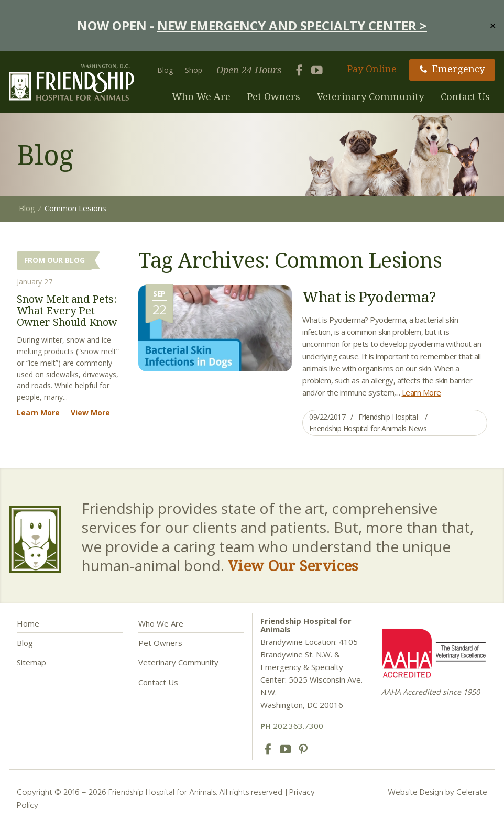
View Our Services (293, 565)
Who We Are (201, 96)
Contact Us (465, 96)
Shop (194, 70)
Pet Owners (274, 96)
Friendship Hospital (388, 417)
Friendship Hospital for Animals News (368, 428)
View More (90, 413)
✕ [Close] (493, 25)
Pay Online (372, 69)
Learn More (421, 392)
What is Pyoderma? (369, 297)
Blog (165, 70)
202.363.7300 (292, 726)
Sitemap (31, 662)
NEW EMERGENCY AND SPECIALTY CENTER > (292, 25)
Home (28, 623)
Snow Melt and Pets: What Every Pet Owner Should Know (67, 310)
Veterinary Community (370, 96)
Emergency (452, 69)
